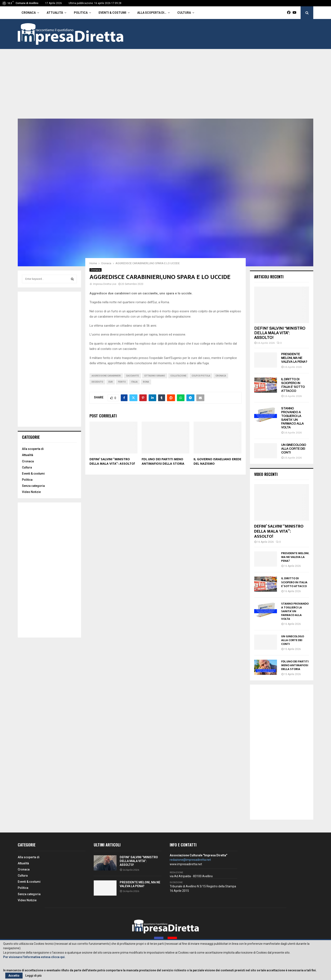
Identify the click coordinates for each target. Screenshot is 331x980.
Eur (111, 382)
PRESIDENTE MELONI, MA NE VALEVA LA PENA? (294, 358)
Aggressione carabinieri (106, 376)
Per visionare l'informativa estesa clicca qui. (34, 957)
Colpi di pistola (201, 376)
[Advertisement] (165, 87)
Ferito (122, 382)
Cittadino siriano (155, 376)
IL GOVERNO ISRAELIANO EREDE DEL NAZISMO (217, 462)
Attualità (55, 13)
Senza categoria (33, 486)
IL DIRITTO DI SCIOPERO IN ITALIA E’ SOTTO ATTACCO (294, 582)
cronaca (221, 376)
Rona (146, 382)
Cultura (184, 13)
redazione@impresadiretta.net (190, 860)
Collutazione (178, 376)
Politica (81, 13)
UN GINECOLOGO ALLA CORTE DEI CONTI (294, 449)
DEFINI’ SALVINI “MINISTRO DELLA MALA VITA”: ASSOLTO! (112, 462)
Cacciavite (132, 376)
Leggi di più (33, 976)
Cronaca (29, 13)
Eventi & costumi (112, 13)
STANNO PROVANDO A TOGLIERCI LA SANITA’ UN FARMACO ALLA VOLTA (295, 611)
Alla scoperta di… (152, 13)
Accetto (14, 976)
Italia (134, 382)
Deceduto (97, 382)
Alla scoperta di (33, 449)
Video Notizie (31, 492)
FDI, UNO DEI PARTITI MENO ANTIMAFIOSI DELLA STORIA (163, 462)
